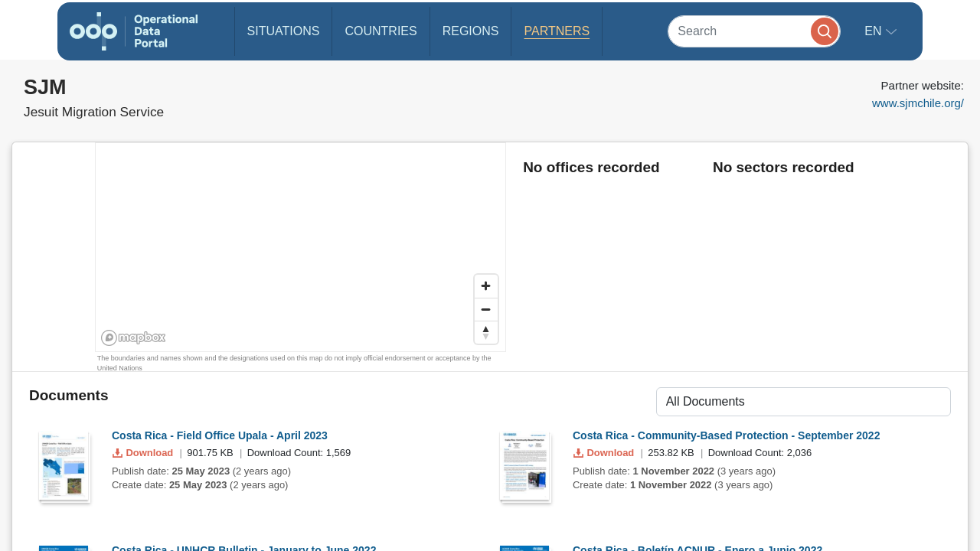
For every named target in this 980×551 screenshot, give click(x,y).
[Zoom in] (486, 286)
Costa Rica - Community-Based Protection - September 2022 (726, 435)
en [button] (875, 31)
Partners (557, 31)
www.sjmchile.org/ (918, 103)
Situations (284, 31)
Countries (381, 31)
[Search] (754, 31)
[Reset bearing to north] (486, 332)
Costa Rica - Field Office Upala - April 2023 (220, 435)
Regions (471, 31)
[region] (301, 248)
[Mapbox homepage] (134, 338)
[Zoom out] (486, 309)
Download (144, 453)
